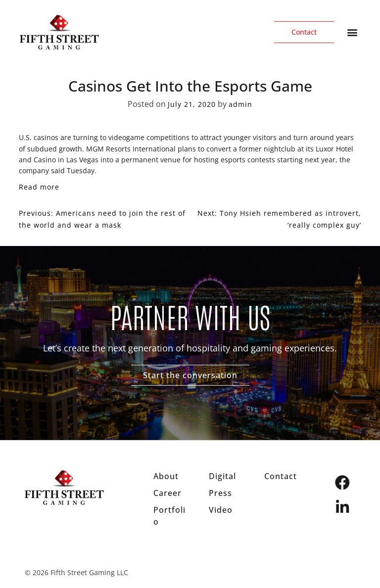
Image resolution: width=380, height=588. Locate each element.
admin (240, 104)
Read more (39, 187)
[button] (352, 32)
